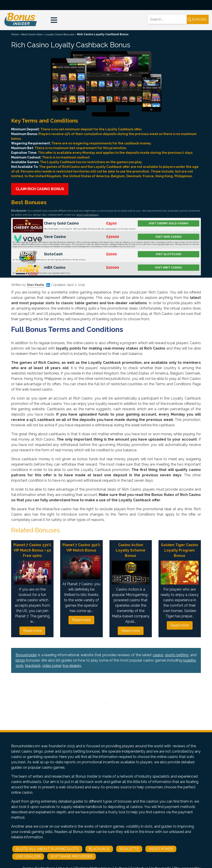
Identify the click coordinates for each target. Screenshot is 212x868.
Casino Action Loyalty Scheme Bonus (131, 550)
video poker (52, 666)
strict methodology (88, 215)
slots (20, 666)
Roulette (129, 849)
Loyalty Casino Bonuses (60, 34)
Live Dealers (28, 857)
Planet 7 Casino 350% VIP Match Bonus (81, 548)
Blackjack (99, 849)
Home (15, 34)
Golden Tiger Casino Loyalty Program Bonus (180, 550)
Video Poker (161, 849)
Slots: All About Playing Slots (47, 849)
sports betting (177, 655)
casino (158, 655)
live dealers (72, 666)
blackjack (33, 666)
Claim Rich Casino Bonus (40, 189)
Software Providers (72, 857)
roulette (189, 660)
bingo (20, 660)
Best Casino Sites (32, 34)
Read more (32, 631)
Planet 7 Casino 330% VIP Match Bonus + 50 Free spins (32, 550)
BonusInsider (26, 655)
